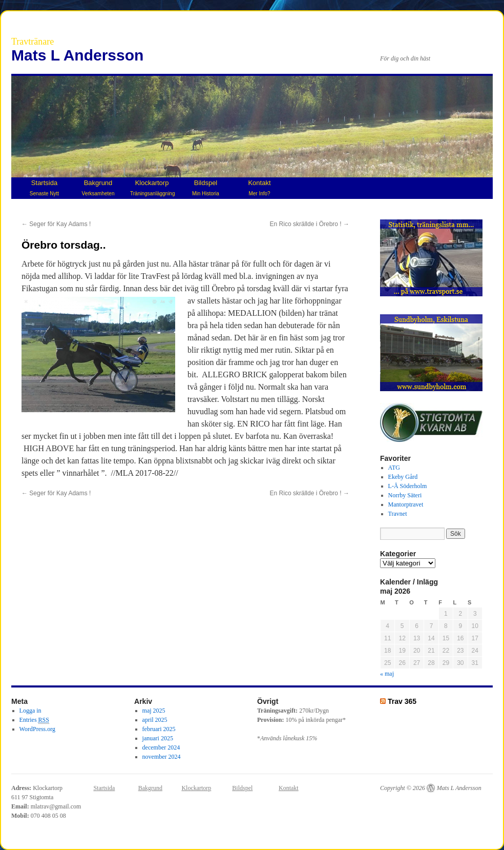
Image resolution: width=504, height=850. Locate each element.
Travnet (398, 514)
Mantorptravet (406, 504)
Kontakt (259, 188)
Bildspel (206, 188)
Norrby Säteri (405, 495)
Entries (34, 720)
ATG (394, 468)
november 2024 (162, 757)
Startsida (44, 188)
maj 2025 (154, 711)
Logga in (30, 711)
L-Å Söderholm (408, 486)
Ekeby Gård (403, 477)
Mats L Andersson (77, 55)
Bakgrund (98, 188)
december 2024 (161, 747)
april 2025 (155, 720)
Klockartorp (152, 188)
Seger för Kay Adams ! (56, 224)
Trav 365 (402, 701)
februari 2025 (159, 729)
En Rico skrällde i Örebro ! (310, 224)
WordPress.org (37, 729)
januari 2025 (158, 738)
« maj (387, 674)
